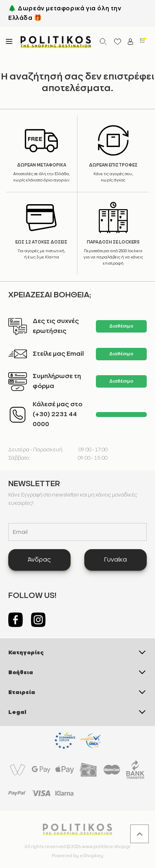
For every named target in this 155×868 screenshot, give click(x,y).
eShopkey (92, 856)
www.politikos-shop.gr (106, 847)
